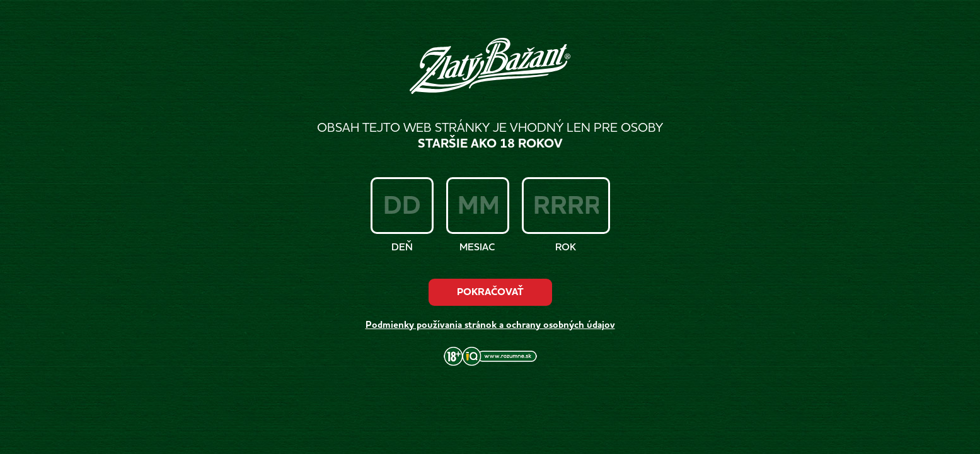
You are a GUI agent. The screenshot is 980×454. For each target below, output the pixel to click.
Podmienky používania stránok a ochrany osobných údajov (490, 325)
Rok (566, 247)
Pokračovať (490, 292)
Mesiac (477, 247)
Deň (402, 247)
